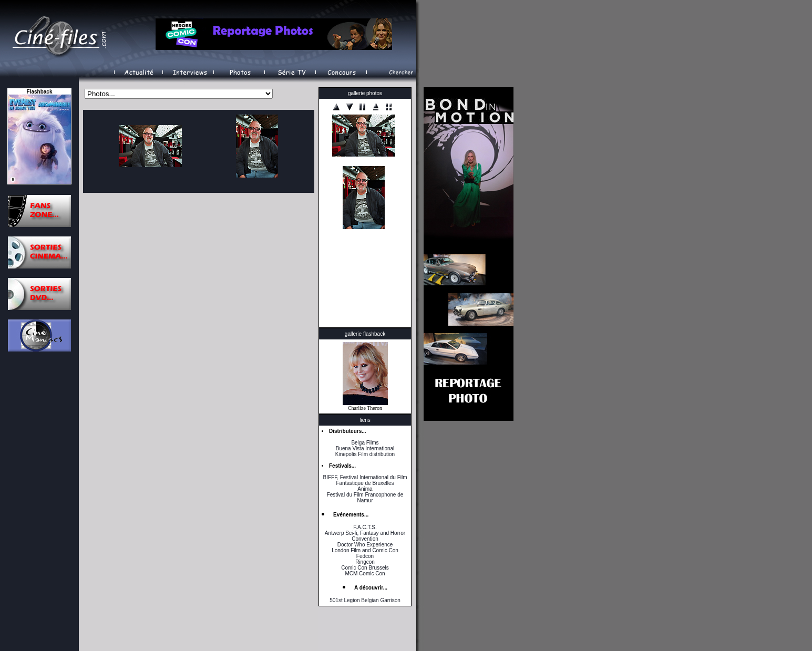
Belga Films (365, 443)
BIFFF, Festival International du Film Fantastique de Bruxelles (365, 480)
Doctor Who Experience (365, 545)
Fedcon (365, 556)
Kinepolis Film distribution (365, 454)
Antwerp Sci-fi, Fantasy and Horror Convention (365, 536)
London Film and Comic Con (365, 550)
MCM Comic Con (365, 573)
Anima (365, 489)
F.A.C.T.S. (365, 527)
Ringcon (365, 562)
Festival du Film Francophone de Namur (365, 498)
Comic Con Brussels (365, 568)
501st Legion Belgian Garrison (365, 600)
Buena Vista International (365, 448)
